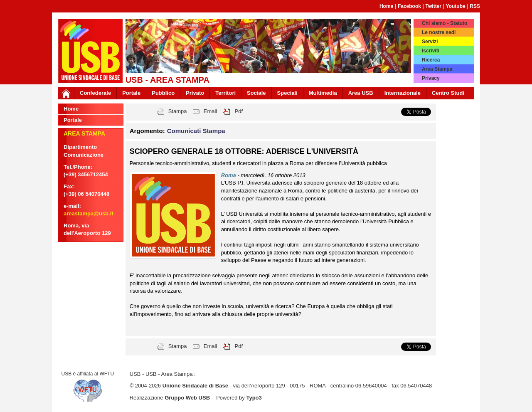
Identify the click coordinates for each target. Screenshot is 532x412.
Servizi (430, 42)
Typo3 (254, 398)
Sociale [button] (256, 93)
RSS (475, 6)
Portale (131, 93)
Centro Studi (448, 93)
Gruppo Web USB (187, 398)
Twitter (433, 6)
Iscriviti (431, 51)
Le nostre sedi (439, 32)
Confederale (95, 93)
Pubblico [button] (163, 93)
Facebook (409, 6)
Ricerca (431, 60)
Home (386, 6)
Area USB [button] (361, 93)
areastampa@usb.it (89, 213)
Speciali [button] (287, 93)
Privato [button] (195, 93)
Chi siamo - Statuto (445, 23)
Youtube (456, 6)
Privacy (431, 78)
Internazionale (403, 93)
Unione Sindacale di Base (195, 386)
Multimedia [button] (323, 93)
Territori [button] (225, 93)
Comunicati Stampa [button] (196, 131)
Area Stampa (437, 69)
